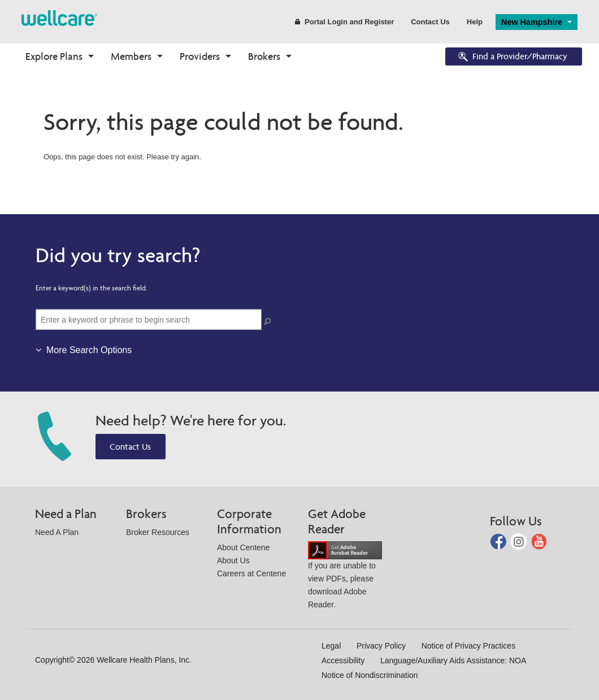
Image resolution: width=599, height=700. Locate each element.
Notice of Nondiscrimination (370, 675)
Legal (331, 646)
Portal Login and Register (344, 22)
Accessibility (343, 660)
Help (475, 22)
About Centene (243, 547)
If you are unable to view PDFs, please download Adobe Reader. (345, 577)
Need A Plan (57, 532)
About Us (233, 560)
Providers (200, 56)
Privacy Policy (381, 646)
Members (131, 56)
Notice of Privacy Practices (469, 646)
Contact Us (430, 22)
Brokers (264, 56)
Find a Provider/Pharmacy (512, 57)
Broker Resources (158, 532)
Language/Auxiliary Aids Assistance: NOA (453, 660)
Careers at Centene (251, 573)
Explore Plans (54, 56)
